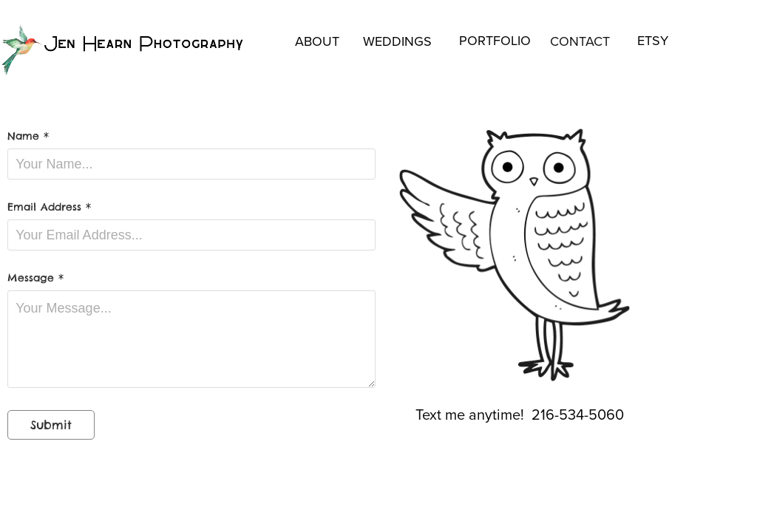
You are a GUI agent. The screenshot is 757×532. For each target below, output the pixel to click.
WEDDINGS (397, 41)
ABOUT (317, 41)
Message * (35, 278)
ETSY (653, 40)
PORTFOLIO (495, 40)
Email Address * (49, 207)
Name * (28, 136)
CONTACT (580, 41)
